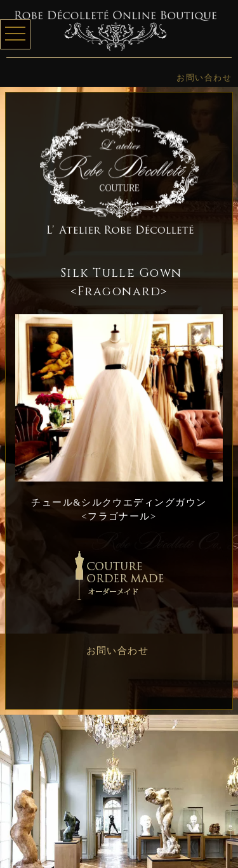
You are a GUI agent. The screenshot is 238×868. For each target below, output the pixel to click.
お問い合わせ (204, 78)
